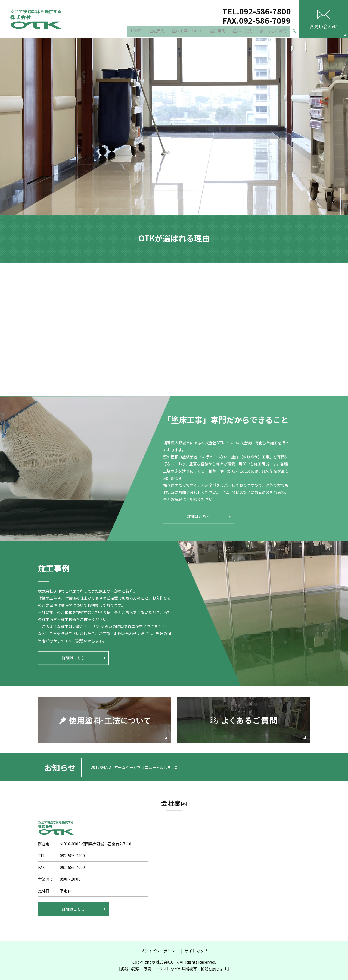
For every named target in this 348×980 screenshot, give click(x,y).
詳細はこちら (198, 516)
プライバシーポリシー (160, 951)
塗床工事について (187, 32)
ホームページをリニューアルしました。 (148, 767)
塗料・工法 (243, 32)
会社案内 (157, 32)
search (296, 33)
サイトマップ (196, 951)
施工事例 (218, 32)
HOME (136, 32)
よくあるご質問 (273, 32)
